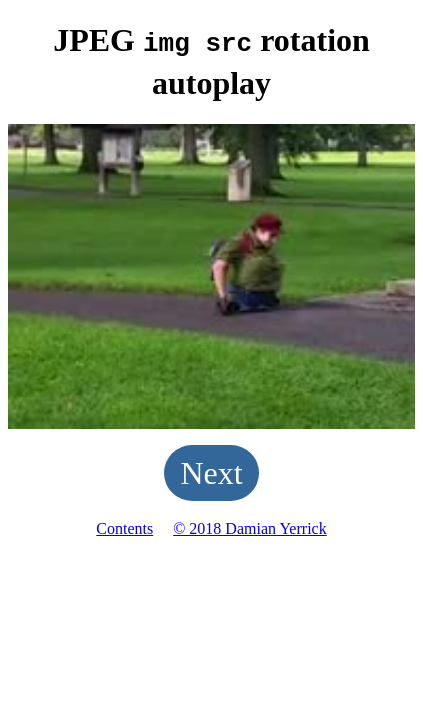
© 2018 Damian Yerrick (249, 525)
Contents (124, 525)
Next (211, 470)
